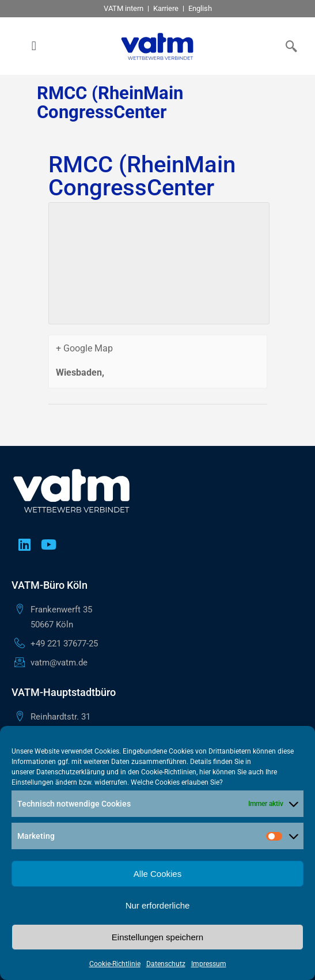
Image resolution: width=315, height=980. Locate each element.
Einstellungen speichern (157, 937)
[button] (34, 46)
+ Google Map (84, 348)
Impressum (209, 964)
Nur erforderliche (158, 905)
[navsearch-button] (289, 46)
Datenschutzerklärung (71, 772)
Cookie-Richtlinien (169, 772)
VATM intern (124, 8)
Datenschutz (166, 964)
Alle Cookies (157, 874)
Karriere (166, 8)
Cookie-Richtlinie (115, 964)
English (200, 8)
